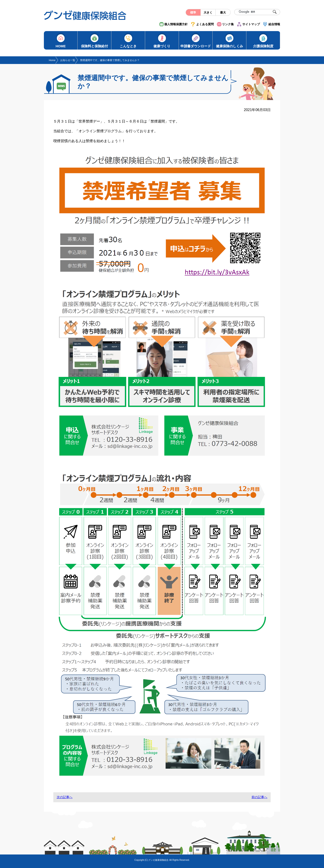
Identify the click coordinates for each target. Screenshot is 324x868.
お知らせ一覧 (68, 60)
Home (52, 60)
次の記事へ (65, 797)
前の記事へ (259, 797)
